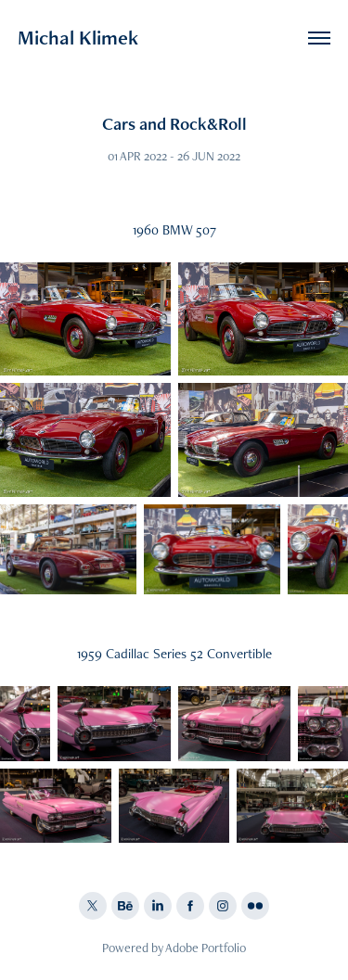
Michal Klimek (78, 38)
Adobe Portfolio (206, 948)
